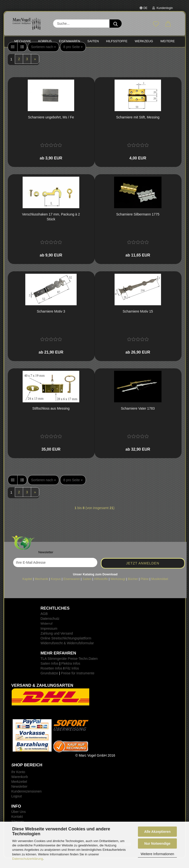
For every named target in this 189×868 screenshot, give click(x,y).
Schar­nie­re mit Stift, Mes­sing (138, 127)
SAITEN (93, 41)
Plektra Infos (71, 673)
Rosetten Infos (52, 678)
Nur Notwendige (157, 843)
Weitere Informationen (157, 854)
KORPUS (45, 41)
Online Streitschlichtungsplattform (66, 648)
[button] (168, 24)
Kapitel (27, 589)
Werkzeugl (118, 589)
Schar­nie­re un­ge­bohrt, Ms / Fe (51, 127)
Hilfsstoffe (101, 589)
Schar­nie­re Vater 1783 (138, 418)
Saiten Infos (50, 673)
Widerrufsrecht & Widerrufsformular (67, 653)
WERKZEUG (144, 41)
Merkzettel (19, 791)
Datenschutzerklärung (27, 859)
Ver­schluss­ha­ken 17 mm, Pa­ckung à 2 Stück (51, 226)
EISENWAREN (69, 41)
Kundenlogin (162, 8)
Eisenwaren (72, 589)
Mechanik (41, 589)
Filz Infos (72, 678)
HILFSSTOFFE (117, 41)
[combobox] (43, 57)
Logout (17, 806)
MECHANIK (23, 41)
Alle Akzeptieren (157, 832)
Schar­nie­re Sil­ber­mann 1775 (138, 224)
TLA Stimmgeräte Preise (59, 668)
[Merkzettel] (156, 24)
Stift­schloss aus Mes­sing (51, 418)
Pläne (145, 589)
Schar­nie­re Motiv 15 (138, 321)
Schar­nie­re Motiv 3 (51, 321)
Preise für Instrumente (78, 683)
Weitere (167, 41)
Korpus (56, 589)
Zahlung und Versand (57, 643)
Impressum (49, 638)
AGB (44, 623)
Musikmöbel (160, 589)
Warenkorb (20, 786)
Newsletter (19, 796)
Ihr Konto (18, 782)
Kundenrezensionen (27, 801)
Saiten (87, 589)
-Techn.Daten (87, 668)
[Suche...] (116, 24)
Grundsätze (49, 683)
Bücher (133, 589)
